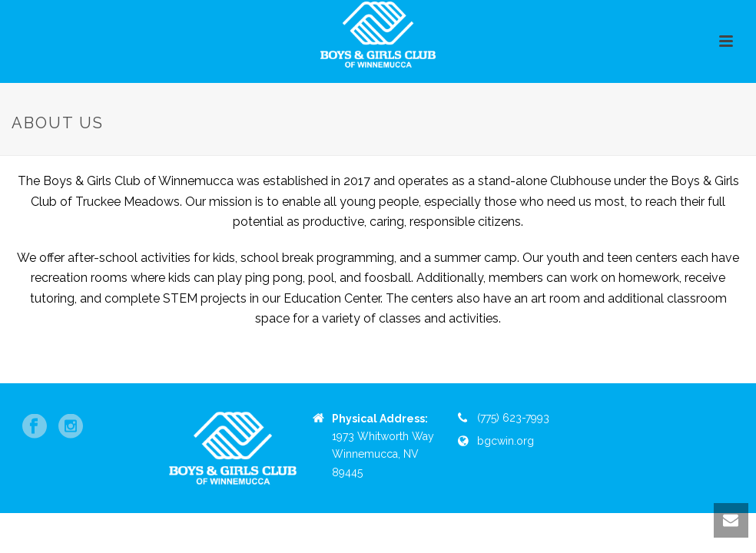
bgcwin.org (506, 441)
